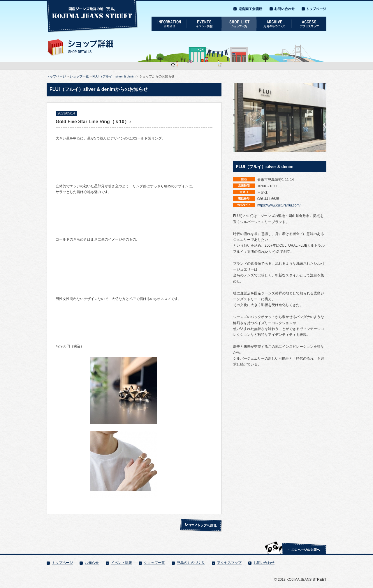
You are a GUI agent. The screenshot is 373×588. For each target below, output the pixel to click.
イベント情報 (122, 563)
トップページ (56, 76)
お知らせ (92, 563)
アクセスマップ (229, 563)
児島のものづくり (191, 563)
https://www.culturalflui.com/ (279, 205)
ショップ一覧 (79, 76)
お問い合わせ (264, 563)
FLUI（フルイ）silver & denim (114, 76)
